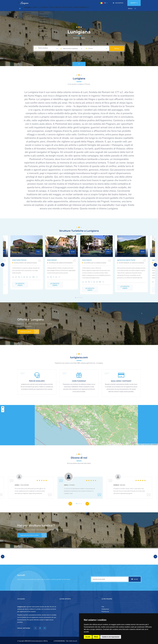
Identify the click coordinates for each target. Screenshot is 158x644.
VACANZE (29, 8)
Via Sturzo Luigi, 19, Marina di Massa (94, 263)
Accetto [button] (88, 637)
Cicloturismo (105, 609)
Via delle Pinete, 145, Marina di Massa (24, 263)
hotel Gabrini (87, 260)
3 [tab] (79, 298)
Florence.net (105, 612)
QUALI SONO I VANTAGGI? (121, 381)
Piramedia (51, 641)
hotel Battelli (52, 260)
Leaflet (140, 444)
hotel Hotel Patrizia (19, 260)
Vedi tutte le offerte (30, 332)
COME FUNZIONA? (79, 381)
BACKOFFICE (119, 3)
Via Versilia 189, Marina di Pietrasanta (60, 263)
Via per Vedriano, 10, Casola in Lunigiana (130, 263)
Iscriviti (135, 579)
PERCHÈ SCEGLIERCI (37, 381)
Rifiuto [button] (96, 637)
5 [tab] (82, 298)
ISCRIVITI (134, 3)
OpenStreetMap (148, 444)
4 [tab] (80, 298)
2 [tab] (77, 298)
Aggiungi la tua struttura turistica (34, 535)
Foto (103, 607)
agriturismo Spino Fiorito (126, 260)
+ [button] (3, 408)
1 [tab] (76, 298)
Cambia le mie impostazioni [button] (111, 637)
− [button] (3, 411)
